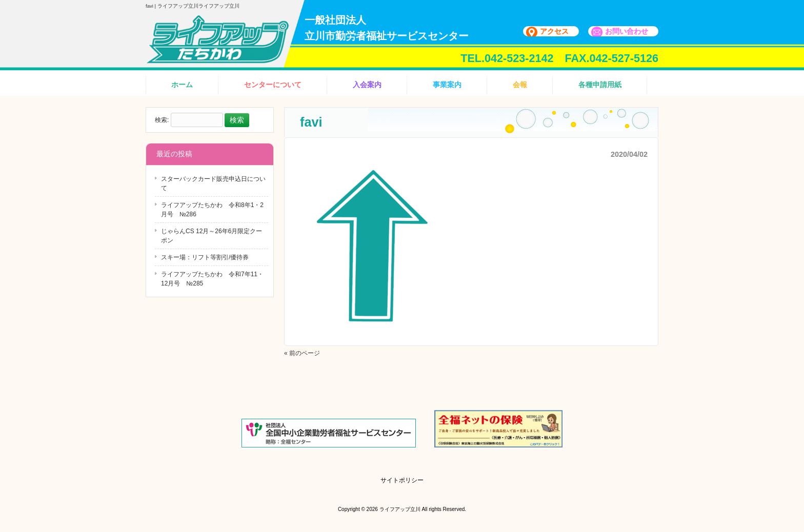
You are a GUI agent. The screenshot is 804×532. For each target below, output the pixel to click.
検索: (162, 120)
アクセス (554, 31)
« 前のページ (302, 353)
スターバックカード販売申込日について (213, 183)
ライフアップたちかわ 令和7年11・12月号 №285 (212, 279)
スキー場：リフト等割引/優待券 (205, 257)
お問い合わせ (627, 31)
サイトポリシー (402, 480)
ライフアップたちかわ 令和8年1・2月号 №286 (212, 210)
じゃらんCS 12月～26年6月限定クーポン (212, 236)
